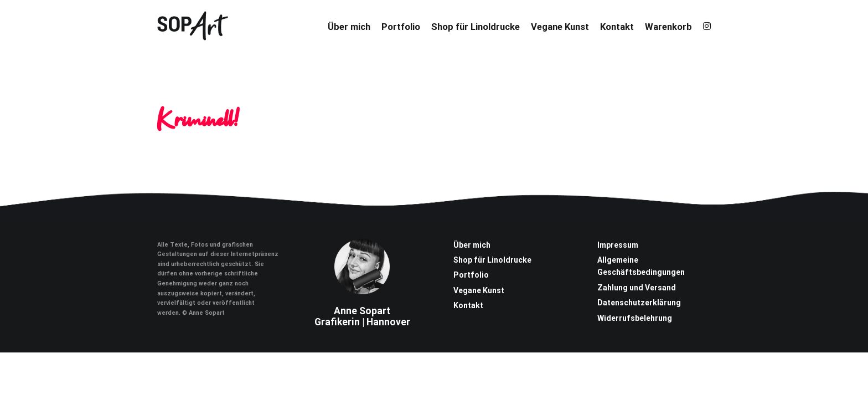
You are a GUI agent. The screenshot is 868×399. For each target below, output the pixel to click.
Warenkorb (668, 27)
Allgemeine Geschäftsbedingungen (641, 266)
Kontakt (617, 27)
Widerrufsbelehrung (635, 318)
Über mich (349, 27)
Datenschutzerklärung (639, 303)
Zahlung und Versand (637, 288)
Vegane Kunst (560, 27)
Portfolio (401, 27)
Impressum (618, 245)
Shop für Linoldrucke (476, 27)
